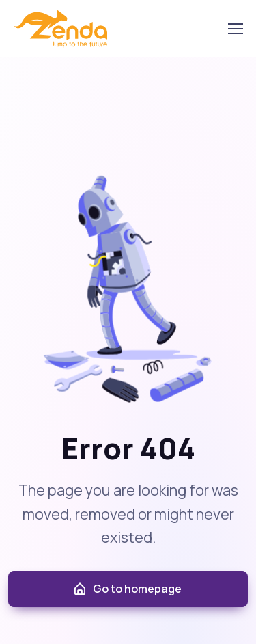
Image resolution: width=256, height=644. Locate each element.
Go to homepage (127, 589)
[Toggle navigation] (235, 29)
